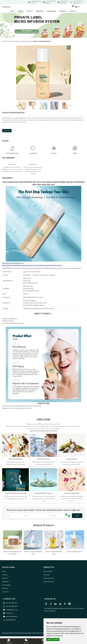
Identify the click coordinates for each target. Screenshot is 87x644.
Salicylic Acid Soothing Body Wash (54, 553)
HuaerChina (10, 613)
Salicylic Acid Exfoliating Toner (42, 41)
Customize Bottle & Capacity (43, 493)
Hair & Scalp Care (49, 581)
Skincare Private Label (17, 633)
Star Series (16, 41)
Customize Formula (43, 459)
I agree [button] (49, 639)
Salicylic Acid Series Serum (74, 552)
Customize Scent (71, 459)
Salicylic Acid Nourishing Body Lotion (33, 553)
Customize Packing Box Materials (16, 493)
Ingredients (40, 11)
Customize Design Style (71, 493)
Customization (51, 11)
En (78, 7)
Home (12, 11)
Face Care (46, 575)
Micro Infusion (48, 571)
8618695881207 (65, 1)
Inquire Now (7, 131)
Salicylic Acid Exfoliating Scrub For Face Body (13, 553)
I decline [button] (56, 639)
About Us (30, 11)
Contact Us (73, 11)
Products (21, 11)
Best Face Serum (42, 633)
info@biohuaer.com (36, 1)
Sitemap (53, 611)
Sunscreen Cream (49, 578)
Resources (63, 11)
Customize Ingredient (16, 459)
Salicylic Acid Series (26, 41)
